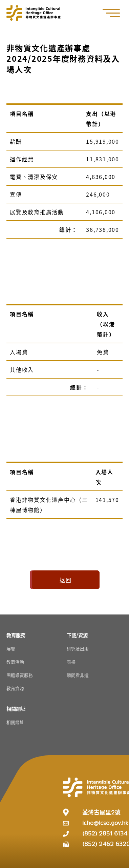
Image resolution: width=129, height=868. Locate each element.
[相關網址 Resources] (16, 709)
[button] (115, 13)
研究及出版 (78, 649)
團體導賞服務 (20, 675)
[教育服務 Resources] (16, 635)
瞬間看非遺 (78, 675)
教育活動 (15, 662)
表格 (71, 662)
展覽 (11, 649)
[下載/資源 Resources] (77, 635)
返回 (66, 580)
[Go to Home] (34, 13)
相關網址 (15, 722)
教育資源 (15, 688)
